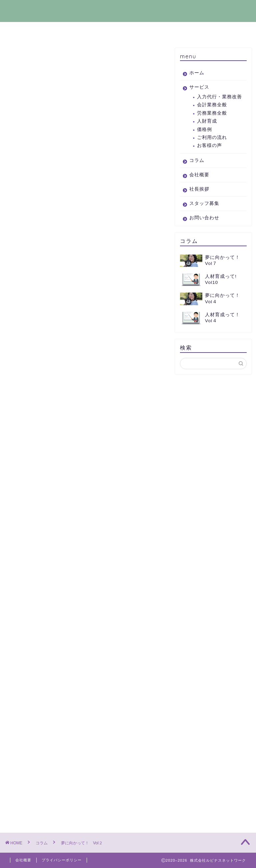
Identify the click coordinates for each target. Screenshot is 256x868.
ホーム (24, 31)
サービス (59, 31)
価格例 (204, 129)
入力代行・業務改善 (219, 97)
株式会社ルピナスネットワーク (128, 11)
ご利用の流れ (212, 137)
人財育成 (207, 121)
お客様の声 (209, 145)
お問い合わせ (232, 33)
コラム (93, 31)
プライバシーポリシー (62, 860)
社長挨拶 (163, 31)
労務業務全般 (212, 113)
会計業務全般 (212, 105)
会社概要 (128, 31)
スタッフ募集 (197, 33)
